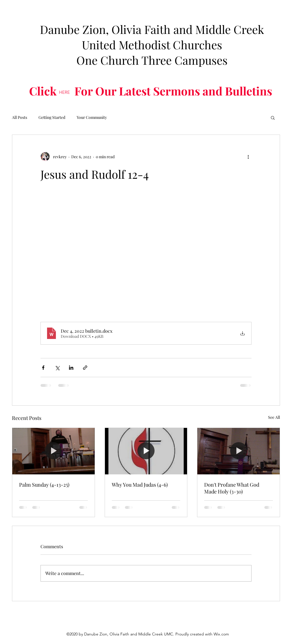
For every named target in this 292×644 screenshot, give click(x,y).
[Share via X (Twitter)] (57, 368)
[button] (273, 117)
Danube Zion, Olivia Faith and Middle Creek (152, 29)
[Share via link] (85, 368)
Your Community (92, 117)
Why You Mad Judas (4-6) (140, 485)
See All (274, 417)
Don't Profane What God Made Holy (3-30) (232, 488)
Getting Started (52, 117)
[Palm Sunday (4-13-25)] (53, 451)
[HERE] (64, 93)
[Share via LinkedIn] (71, 368)
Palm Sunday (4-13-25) (44, 485)
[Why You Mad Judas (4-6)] (146, 451)
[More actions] (248, 157)
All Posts (20, 117)
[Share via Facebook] (43, 368)
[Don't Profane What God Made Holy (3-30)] (239, 451)
